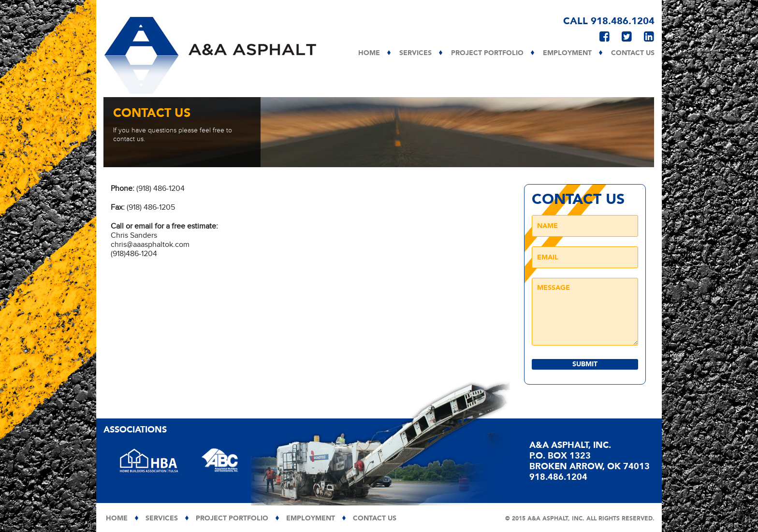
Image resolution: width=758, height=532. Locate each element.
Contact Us (633, 53)
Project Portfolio (487, 53)
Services (415, 53)
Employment (567, 53)
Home (369, 53)
